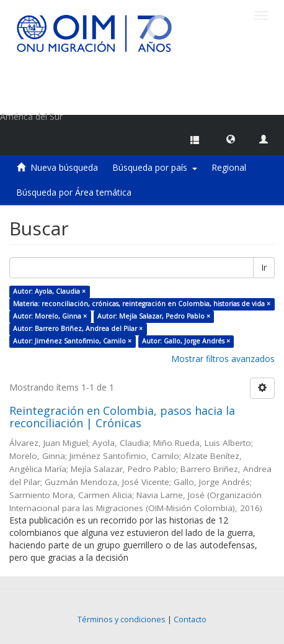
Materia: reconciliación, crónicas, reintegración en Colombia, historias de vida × (142, 304)
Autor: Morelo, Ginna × (50, 316)
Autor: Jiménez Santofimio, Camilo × (72, 341)
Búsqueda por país (155, 167)
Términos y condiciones (122, 619)
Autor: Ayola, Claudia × (49, 291)
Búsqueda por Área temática (74, 192)
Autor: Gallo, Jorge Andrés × (186, 341)
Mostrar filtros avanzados (223, 359)
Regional (229, 167)
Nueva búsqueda (64, 167)
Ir (264, 267)
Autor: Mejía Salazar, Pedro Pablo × (154, 316)
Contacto (190, 619)
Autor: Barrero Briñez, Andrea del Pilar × (78, 329)
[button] (231, 138)
